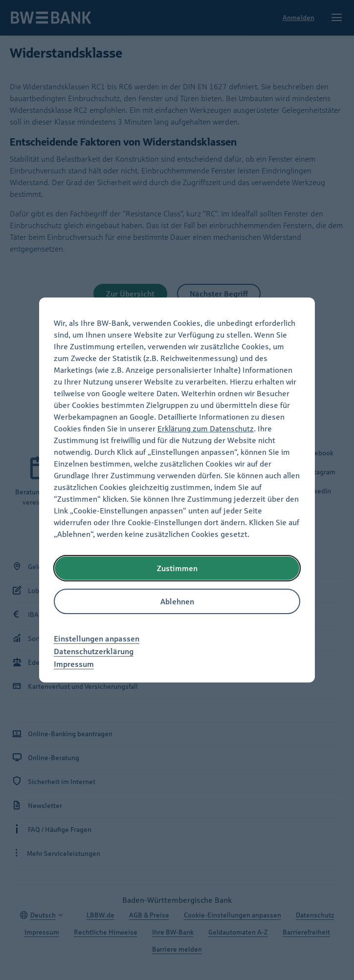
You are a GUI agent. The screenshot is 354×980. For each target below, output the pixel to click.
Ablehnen (177, 601)
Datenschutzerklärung (94, 651)
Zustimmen (177, 568)
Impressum (74, 664)
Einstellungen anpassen (97, 639)
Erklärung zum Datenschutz (206, 428)
